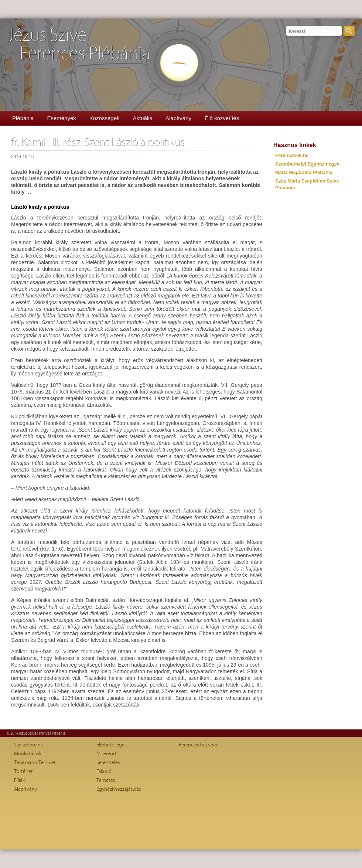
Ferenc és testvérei (199, 745)
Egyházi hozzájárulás (119, 789)
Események (61, 118)
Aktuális (142, 118)
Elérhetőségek (112, 745)
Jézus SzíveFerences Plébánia (79, 45)
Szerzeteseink (28, 745)
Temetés (106, 780)
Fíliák (19, 780)
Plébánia (23, 118)
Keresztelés (108, 763)
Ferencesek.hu (292, 155)
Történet (23, 772)
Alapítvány (178, 118)
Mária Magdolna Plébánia (304, 172)
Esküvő (104, 772)
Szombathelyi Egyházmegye (307, 164)
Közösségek (105, 118)
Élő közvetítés (222, 118)
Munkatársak (28, 754)
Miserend (106, 754)
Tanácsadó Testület (35, 763)
